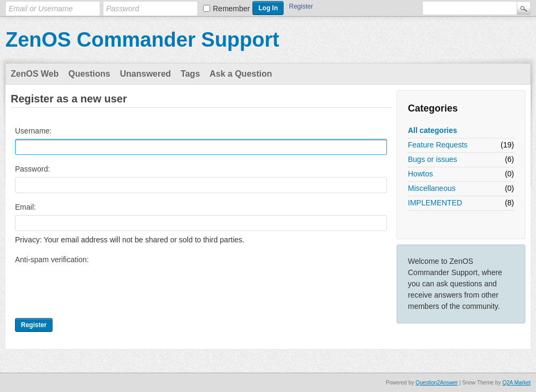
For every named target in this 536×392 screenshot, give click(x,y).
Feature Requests (438, 145)
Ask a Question (241, 74)
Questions (90, 74)
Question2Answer (437, 383)
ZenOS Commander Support (142, 40)
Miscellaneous (432, 188)
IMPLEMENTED (435, 203)
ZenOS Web (35, 74)
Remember (231, 9)
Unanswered (146, 74)
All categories (433, 130)
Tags (190, 74)
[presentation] (96, 289)
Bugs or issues (433, 159)
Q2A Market (516, 383)
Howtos (420, 174)
